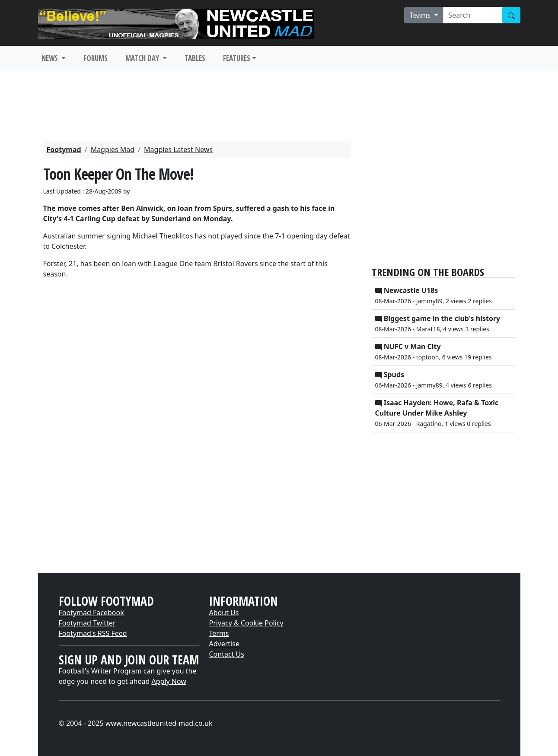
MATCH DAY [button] (143, 58)
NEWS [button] (51, 58)
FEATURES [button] (237, 58)
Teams (421, 15)
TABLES (195, 58)
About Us (224, 613)
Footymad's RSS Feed (93, 633)
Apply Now (169, 681)
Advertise (224, 644)
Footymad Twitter (87, 623)
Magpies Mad (113, 149)
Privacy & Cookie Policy (246, 623)
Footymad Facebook (91, 613)
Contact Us (227, 654)
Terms (219, 633)
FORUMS (96, 58)
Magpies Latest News (178, 149)
